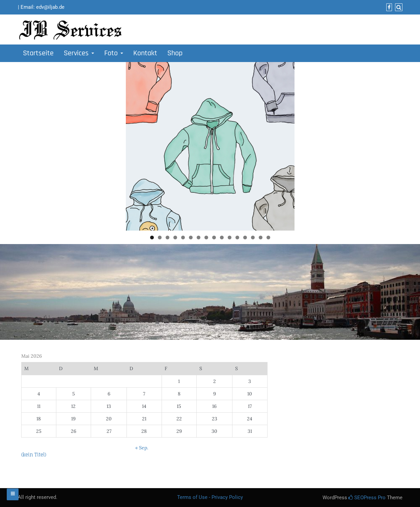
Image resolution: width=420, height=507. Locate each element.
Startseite (38, 53)
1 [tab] (152, 237)
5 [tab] (183, 237)
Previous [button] (134, 145)
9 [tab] (214, 237)
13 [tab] (245, 237)
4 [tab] (175, 237)
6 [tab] (191, 237)
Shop (175, 53)
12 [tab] (237, 237)
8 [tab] (206, 237)
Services (79, 53)
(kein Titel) (34, 455)
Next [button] (286, 145)
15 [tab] (261, 237)
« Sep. (142, 448)
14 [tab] (253, 237)
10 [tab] (222, 237)
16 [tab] (268, 237)
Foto (114, 53)
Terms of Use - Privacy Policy (210, 497)
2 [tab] (160, 237)
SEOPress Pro (367, 498)
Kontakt (145, 53)
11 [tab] (230, 237)
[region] (210, 146)
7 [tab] (199, 237)
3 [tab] (167, 237)
